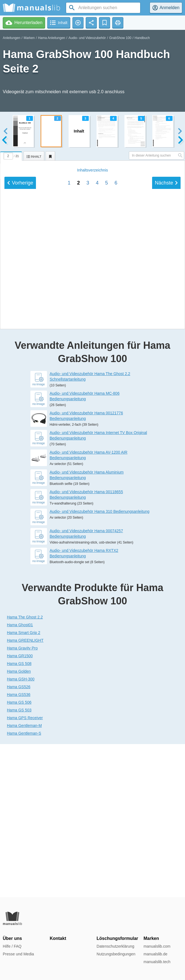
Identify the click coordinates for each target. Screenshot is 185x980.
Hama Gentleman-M (24, 879)
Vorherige (20, 446)
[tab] (12, 155)
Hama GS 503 (19, 863)
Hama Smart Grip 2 (24, 786)
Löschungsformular (117, 938)
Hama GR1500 (20, 809)
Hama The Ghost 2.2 (25, 770)
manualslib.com (157, 946)
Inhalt (92, 434)
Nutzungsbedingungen (116, 954)
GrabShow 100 (120, 38)
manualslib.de (155, 954)
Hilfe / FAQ (12, 946)
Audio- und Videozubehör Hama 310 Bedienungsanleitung (100, 664)
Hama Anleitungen (51, 38)
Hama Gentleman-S (24, 887)
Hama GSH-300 (21, 832)
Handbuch (142, 38)
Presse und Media (18, 954)
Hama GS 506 (19, 856)
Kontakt (58, 938)
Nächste (166, 446)
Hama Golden (19, 825)
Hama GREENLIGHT (25, 794)
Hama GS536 (19, 848)
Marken (29, 38)
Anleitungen (11, 38)
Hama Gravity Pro (22, 801)
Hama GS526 (19, 840)
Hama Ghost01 (20, 778)
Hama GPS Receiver (25, 871)
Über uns (12, 938)
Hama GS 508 (19, 817)
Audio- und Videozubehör (87, 38)
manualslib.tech (157, 962)
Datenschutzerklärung (115, 946)
